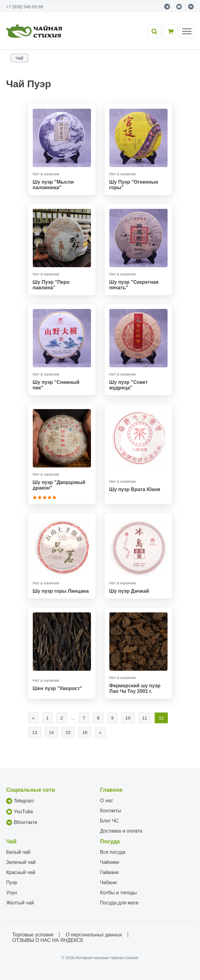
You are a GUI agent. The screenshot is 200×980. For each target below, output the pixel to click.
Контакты (111, 811)
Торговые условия (33, 935)
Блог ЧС (109, 821)
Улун (11, 893)
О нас (107, 800)
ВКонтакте (22, 822)
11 (145, 718)
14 (51, 732)
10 (128, 718)
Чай (19, 58)
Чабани (109, 882)
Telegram (20, 801)
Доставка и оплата (121, 831)
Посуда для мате (119, 903)
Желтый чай (20, 903)
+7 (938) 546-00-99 (25, 7)
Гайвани (109, 872)
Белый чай (18, 852)
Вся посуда (113, 852)
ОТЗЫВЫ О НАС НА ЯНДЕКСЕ (48, 940)
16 (85, 732)
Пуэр (12, 882)
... (73, 718)
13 (35, 732)
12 (161, 718)
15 (68, 732)
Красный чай (21, 872)
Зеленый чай (21, 862)
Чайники (110, 862)
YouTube (20, 812)
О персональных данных (94, 935)
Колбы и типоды (119, 893)
